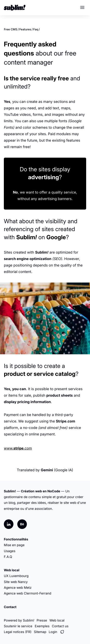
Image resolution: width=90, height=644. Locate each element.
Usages (10, 551)
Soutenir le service (18, 626)
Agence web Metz (18, 588)
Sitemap (40, 632)
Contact (10, 607)
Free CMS (11, 29)
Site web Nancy (16, 582)
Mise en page (14, 545)
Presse (42, 621)
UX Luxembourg (16, 576)
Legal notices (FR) (18, 632)
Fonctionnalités (16, 539)
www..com (18, 448)
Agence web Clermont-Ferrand (28, 594)
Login (53, 632)
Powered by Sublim (19, 621)
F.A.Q (8, 557)
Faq (36, 29)
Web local (12, 570)
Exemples (42, 626)
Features (25, 29)
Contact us (60, 626)
